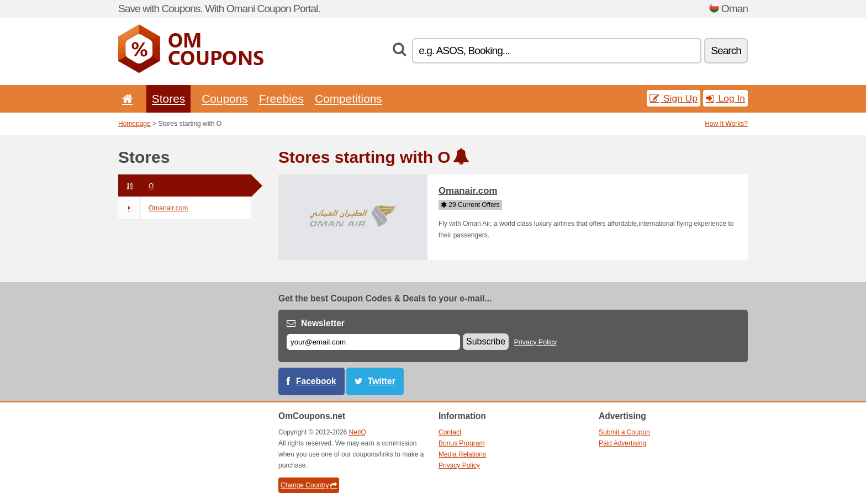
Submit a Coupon (624, 432)
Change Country (309, 485)
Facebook (316, 381)
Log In (725, 98)
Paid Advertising (622, 443)
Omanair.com (153, 208)
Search (726, 51)
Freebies (281, 99)
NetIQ (358, 432)
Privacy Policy (536, 342)
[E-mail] (373, 342)
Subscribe (486, 341)
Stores (168, 99)
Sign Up (674, 98)
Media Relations (462, 454)
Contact (450, 432)
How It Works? (726, 124)
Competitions (348, 99)
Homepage (134, 124)
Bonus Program (461, 443)
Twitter (382, 381)
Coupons (225, 99)
